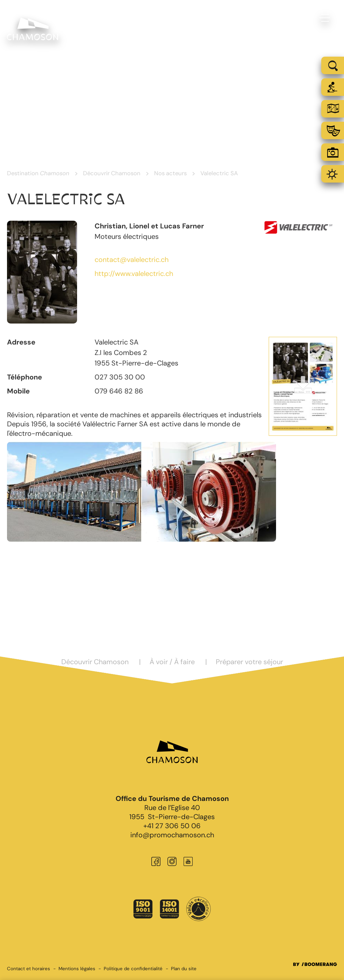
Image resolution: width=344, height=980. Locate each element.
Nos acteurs (170, 173)
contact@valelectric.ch (132, 260)
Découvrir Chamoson (112, 173)
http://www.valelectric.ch (134, 274)
